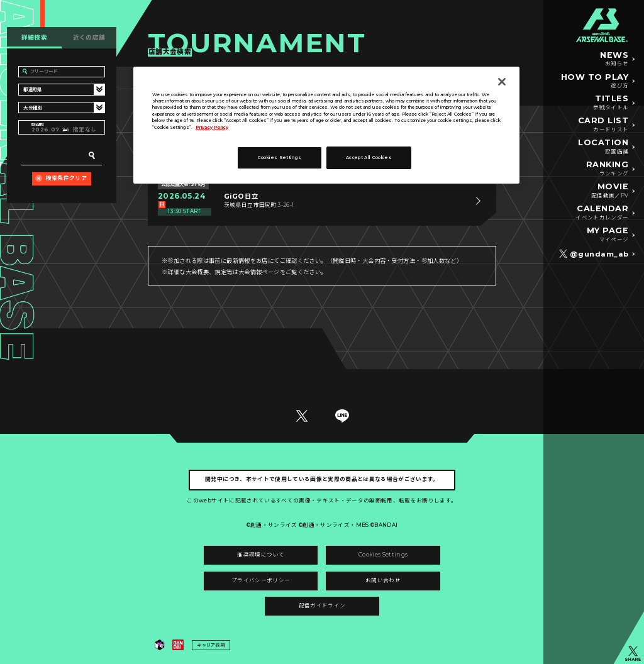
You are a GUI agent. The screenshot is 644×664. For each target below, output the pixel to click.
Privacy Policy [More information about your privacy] (212, 127)
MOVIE (610, 191)
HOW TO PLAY (595, 82)
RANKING (608, 169)
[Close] (502, 82)
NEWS (614, 60)
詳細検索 (35, 37)
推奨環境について (261, 555)
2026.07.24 (47, 130)
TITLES (611, 103)
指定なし (85, 130)
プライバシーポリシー (261, 580)
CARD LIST (603, 125)
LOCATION (603, 147)
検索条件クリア (66, 178)
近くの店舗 (89, 37)
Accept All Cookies (369, 158)
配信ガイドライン (322, 606)
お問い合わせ (383, 580)
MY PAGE (608, 235)
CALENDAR (602, 213)
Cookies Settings (383, 555)
